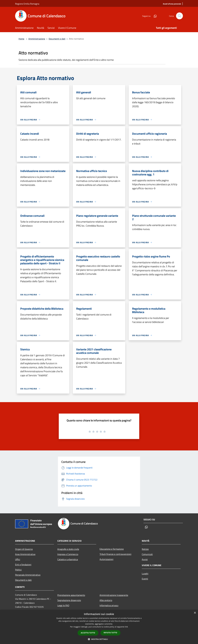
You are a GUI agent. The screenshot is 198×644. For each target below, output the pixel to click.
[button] (99, 639)
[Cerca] (179, 16)
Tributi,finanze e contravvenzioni (115, 554)
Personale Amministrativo (28, 575)
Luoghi (145, 574)
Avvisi (145, 559)
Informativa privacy (109, 605)
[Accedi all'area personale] (172, 4)
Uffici (18, 559)
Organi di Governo (24, 549)
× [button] (195, 613)
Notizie (145, 549)
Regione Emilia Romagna (27, 4)
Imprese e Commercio (68, 554)
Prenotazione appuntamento (71, 595)
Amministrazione (37, 39)
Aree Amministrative (25, 554)
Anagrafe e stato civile (68, 549)
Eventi (145, 579)
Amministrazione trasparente (114, 595)
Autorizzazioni (106, 559)
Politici (18, 570)
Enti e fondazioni (23, 565)
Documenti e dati (57, 39)
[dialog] (99, 627)
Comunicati (147, 554)
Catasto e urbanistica (68, 559)
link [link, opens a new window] (126, 627)
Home (21, 39)
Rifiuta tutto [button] (110, 633)
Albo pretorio (106, 600)
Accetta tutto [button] (88, 633)
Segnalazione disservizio (69, 600)
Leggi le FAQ (63, 605)
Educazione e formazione (112, 549)
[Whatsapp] (154, 16)
